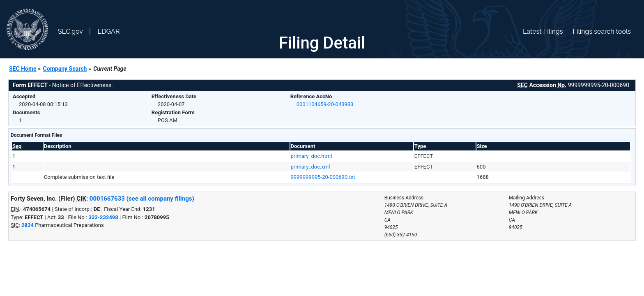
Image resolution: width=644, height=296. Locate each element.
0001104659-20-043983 (325, 104)
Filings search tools (602, 31)
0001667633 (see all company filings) (142, 199)
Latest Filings (543, 31)
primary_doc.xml (310, 167)
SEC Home (23, 69)
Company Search (65, 69)
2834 (28, 225)
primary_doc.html (312, 156)
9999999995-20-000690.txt (323, 177)
